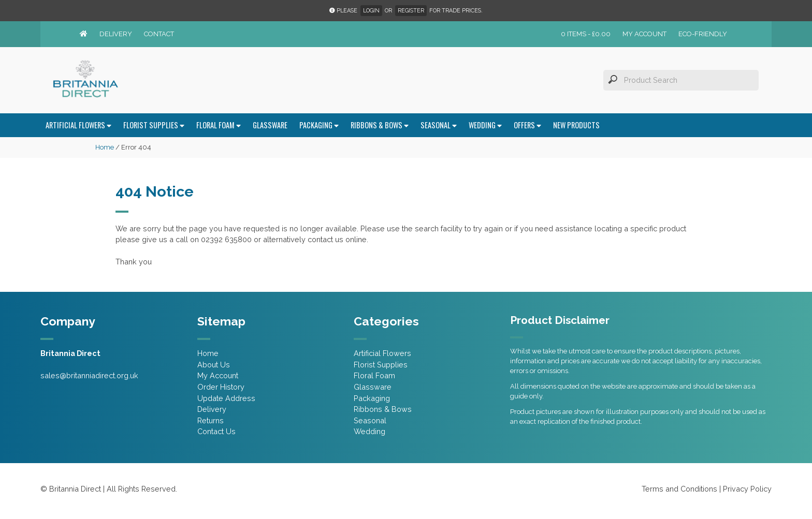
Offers (527, 125)
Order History (221, 387)
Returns (211, 420)
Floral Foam (219, 125)
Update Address (226, 398)
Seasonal (439, 125)
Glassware (270, 125)
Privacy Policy (747, 489)
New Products (576, 125)
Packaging (319, 125)
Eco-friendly (703, 34)
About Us (214, 365)
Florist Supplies (154, 125)
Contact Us (216, 431)
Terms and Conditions (679, 489)
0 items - (586, 34)
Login (371, 11)
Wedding (485, 125)
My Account (644, 34)
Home (105, 147)
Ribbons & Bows (380, 125)
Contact (159, 34)
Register (411, 11)
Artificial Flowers (78, 125)
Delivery (116, 34)
